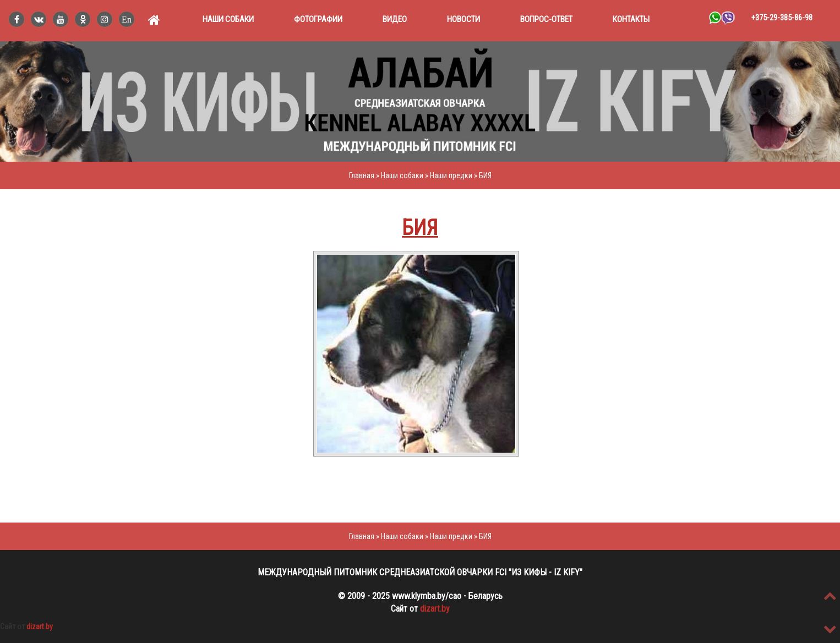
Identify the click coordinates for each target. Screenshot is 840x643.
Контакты (631, 19)
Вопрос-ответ (546, 19)
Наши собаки (228, 19)
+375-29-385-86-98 (782, 18)
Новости (463, 19)
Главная (362, 175)
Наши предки (452, 175)
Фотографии (318, 19)
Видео (395, 19)
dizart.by (435, 609)
